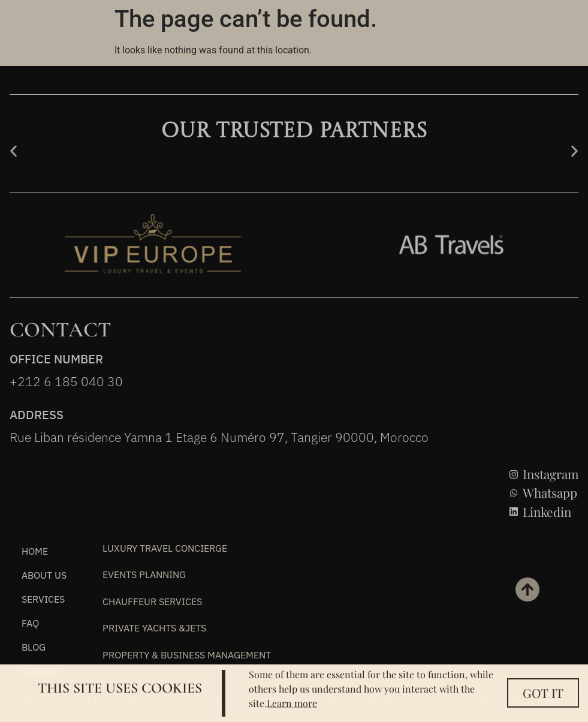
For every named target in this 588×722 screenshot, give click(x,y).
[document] (294, 361)
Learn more (292, 703)
